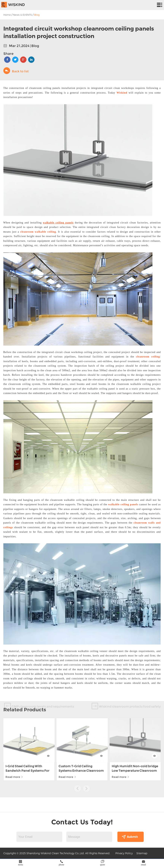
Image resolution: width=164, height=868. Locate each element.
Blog (37, 15)
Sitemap (142, 853)
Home (7, 15)
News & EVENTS (22, 15)
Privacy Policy (124, 853)
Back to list (16, 71)
